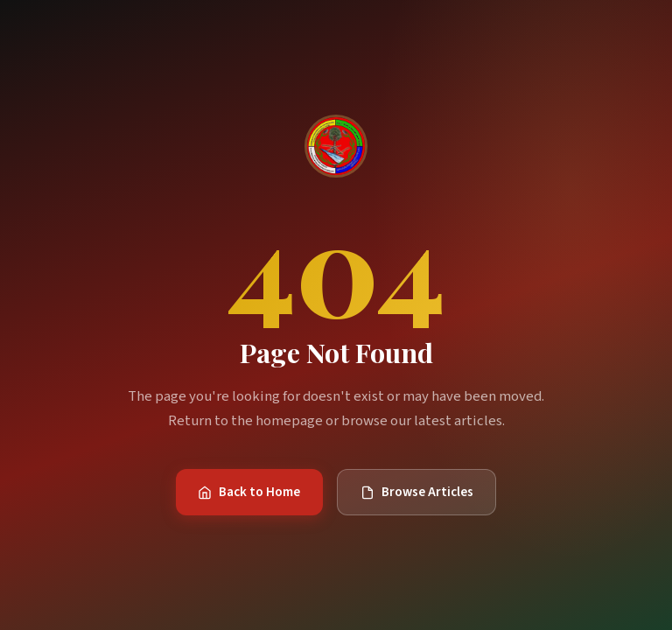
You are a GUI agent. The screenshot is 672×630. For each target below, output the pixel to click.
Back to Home (249, 492)
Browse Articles (417, 492)
